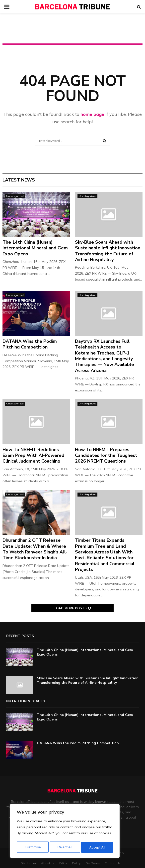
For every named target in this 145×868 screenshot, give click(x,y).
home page (92, 114)
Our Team (93, 863)
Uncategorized (15, 196)
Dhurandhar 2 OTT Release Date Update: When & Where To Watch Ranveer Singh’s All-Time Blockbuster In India (35, 549)
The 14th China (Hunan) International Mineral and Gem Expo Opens (35, 248)
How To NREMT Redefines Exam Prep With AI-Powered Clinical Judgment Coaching (33, 455)
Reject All (65, 847)
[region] (65, 832)
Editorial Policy (70, 863)
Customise (32, 847)
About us (48, 863)
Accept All (97, 847)
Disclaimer (28, 863)
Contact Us (113, 863)
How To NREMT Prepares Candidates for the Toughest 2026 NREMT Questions (106, 455)
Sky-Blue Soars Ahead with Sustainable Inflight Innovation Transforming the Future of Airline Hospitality (108, 251)
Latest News (19, 180)
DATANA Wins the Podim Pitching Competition (30, 344)
